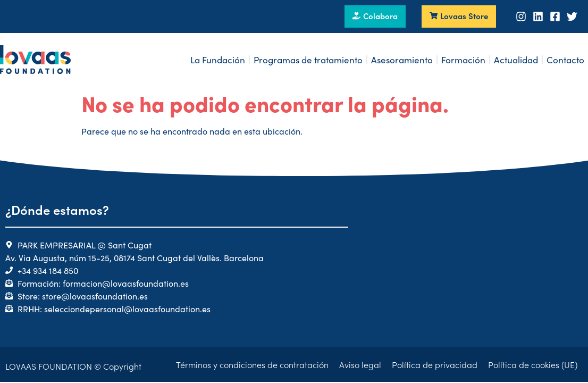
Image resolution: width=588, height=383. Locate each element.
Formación (463, 60)
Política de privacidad (435, 364)
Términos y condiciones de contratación (252, 364)
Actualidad (516, 60)
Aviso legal (360, 364)
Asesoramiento (402, 60)
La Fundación (218, 60)
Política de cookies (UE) (533, 364)
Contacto (565, 60)
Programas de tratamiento (308, 60)
